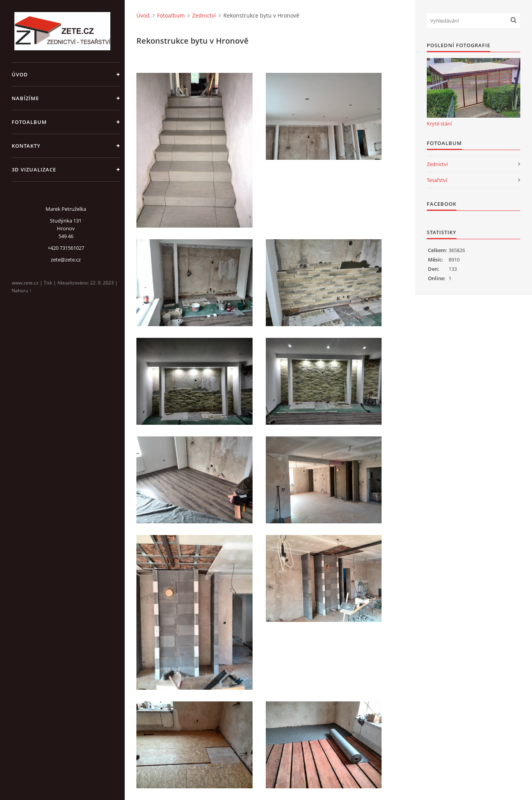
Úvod (20, 74)
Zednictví (204, 15)
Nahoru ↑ (22, 291)
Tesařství (437, 180)
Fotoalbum (29, 122)
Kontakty (26, 146)
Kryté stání (439, 124)
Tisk (48, 283)
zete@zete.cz (66, 260)
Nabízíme (25, 98)
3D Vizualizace (34, 170)
